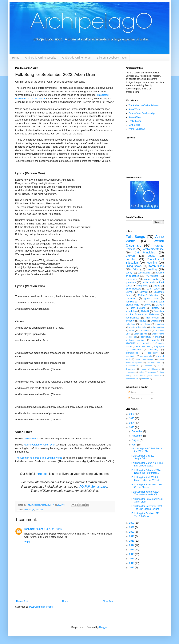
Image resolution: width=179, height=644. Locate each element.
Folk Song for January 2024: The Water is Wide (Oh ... (146, 493)
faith (135, 269)
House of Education (150, 369)
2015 (132, 554)
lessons (132, 337)
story (131, 330)
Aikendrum (30, 439)
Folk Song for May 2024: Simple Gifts (144, 457)
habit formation (139, 375)
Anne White (134, 109)
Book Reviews (133, 289)
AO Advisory (145, 330)
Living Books (134, 266)
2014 (132, 559)
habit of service (155, 375)
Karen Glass (135, 117)
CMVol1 (130, 292)
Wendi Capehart (137, 129)
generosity (153, 353)
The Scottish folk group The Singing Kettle (39, 458)
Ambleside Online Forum (77, 58)
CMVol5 (160, 305)
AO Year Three (154, 363)
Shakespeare (158, 334)
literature (130, 321)
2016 (132, 550)
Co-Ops (148, 366)
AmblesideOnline (153, 249)
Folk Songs (29, 510)
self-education (157, 327)
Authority (147, 343)
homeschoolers (132, 379)
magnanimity (146, 356)
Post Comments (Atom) (41, 607)
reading (152, 269)
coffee (141, 372)
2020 (132, 532)
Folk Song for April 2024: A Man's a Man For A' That (145, 479)
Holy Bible (131, 324)
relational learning (135, 340)
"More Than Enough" (145, 359)
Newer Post (22, 601)
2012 (132, 568)
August (136, 440)
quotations (131, 282)
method (142, 321)
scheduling (131, 311)
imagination (131, 356)
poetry (129, 273)
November (138, 436)
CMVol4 (145, 311)
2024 (132, 423)
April (135, 445)
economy (154, 350)
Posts (132, 392)
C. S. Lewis (153, 289)
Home (16, 58)
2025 (132, 418)
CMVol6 (130, 256)
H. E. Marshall (143, 347)
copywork (152, 372)
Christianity (155, 321)
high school (153, 318)
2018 (132, 541)
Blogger (103, 627)
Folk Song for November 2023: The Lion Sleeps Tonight (147, 507)
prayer (158, 337)
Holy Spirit (159, 347)
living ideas (142, 286)
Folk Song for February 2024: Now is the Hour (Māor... (146, 472)
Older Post (108, 601)
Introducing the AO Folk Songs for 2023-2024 (147, 450)
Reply (27, 542)
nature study (151, 279)
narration (131, 259)
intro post (42, 474)
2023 (132, 427)
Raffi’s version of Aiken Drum (40, 445)
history (155, 308)
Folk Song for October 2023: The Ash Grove (146, 515)
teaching (152, 263)
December (138, 431)
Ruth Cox (29, 529)
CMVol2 (147, 305)
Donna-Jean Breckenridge (142, 113)
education (159, 324)
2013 (132, 563)
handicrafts (131, 302)
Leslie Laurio (135, 121)
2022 (132, 523)
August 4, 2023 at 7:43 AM (49, 529)
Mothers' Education (149, 295)
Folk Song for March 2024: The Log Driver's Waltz (147, 464)
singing (156, 286)
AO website (152, 276)
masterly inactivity (138, 327)
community (131, 279)
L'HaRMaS (130, 372)
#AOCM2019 (132, 343)
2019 (132, 536)
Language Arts (141, 334)
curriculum (131, 298)
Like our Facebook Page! (112, 58)
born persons (138, 308)
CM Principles (145, 252)
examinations (132, 353)
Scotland (39, 510)
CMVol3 (144, 292)
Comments (135, 398)
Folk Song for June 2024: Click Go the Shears (147, 486)
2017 (132, 545)
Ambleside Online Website (41, 58)
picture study (145, 337)
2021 (132, 527)
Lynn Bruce (134, 125)
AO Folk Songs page (93, 487)
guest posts (151, 298)
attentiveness (132, 318)
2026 (132, 414)
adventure (136, 350)
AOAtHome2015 (132, 366)
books (151, 256)
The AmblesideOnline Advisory (144, 105)
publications (144, 273)
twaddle (155, 340)
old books (145, 379)
